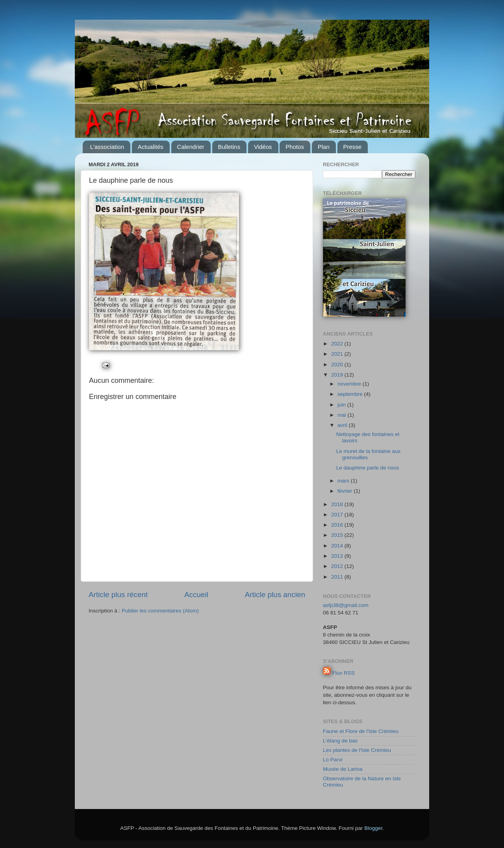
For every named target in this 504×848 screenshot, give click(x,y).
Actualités (151, 147)
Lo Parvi (333, 760)
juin (342, 405)
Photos (295, 147)
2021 (338, 354)
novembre (350, 384)
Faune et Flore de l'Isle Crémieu (361, 731)
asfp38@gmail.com (346, 605)
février (346, 491)
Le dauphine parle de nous (368, 468)
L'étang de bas (340, 741)
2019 (338, 375)
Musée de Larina (343, 769)
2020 (338, 365)
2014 (338, 546)
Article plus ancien (275, 595)
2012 (338, 566)
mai (343, 415)
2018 (338, 504)
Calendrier (191, 147)
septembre (351, 394)
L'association (107, 147)
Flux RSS (344, 673)
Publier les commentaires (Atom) (160, 611)
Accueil (196, 595)
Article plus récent (118, 595)
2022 (338, 344)
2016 (338, 525)
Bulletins (229, 147)
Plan (324, 147)
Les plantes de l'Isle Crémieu (357, 750)
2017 (338, 515)
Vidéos (263, 147)
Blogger (373, 828)
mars (344, 481)
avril (343, 425)
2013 (338, 556)
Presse (353, 147)
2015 (338, 535)
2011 (338, 577)
